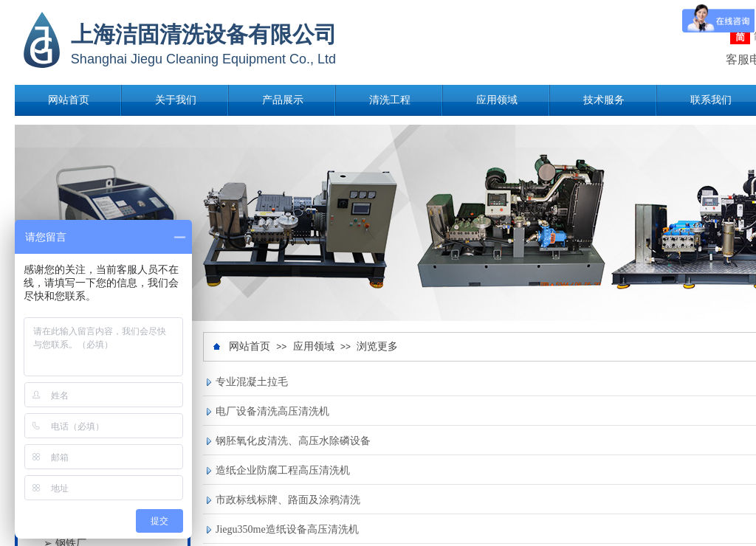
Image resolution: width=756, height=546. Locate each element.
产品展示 (283, 100)
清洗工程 (390, 100)
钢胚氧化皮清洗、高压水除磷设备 (293, 441)
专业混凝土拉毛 (252, 382)
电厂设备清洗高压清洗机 (272, 411)
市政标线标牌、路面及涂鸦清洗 (288, 500)
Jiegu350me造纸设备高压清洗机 (287, 529)
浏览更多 (377, 346)
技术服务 (604, 100)
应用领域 (497, 100)
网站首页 (69, 100)
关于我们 (176, 100)
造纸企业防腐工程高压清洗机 (283, 470)
